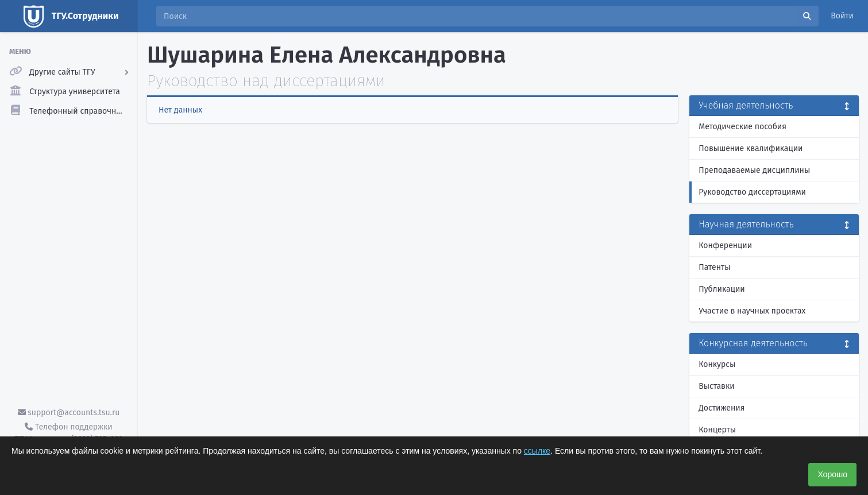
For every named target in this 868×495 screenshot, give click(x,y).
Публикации (722, 289)
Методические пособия (742, 127)
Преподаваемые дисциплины (754, 170)
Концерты (717, 430)
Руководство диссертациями (752, 192)
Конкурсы (717, 364)
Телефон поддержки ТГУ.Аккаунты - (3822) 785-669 (68, 433)
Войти (842, 16)
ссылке (537, 451)
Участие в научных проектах (752, 311)
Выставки (716, 386)
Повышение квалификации (751, 148)
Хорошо (832, 474)
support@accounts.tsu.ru (69, 413)
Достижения (722, 408)
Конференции (725, 245)
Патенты (714, 267)
